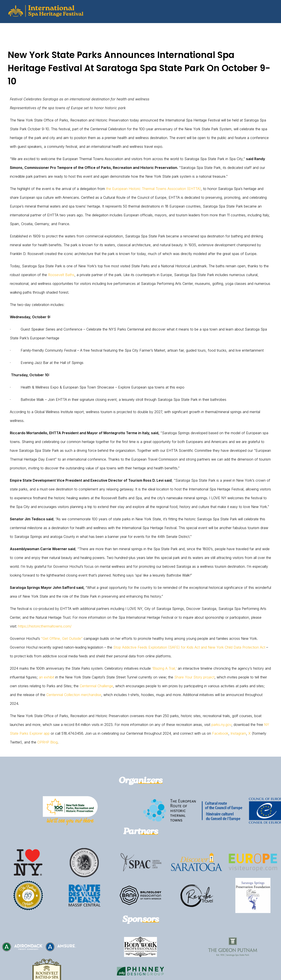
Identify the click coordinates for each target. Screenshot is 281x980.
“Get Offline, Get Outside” (62, 638)
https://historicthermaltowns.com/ (45, 626)
